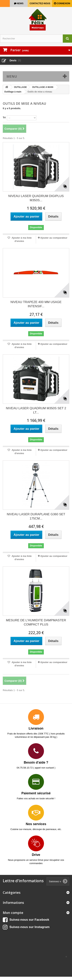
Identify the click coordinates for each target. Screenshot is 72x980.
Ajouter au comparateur (54, 238)
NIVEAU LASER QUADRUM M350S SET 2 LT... (36, 410)
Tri (4, 117)
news (20, 3)
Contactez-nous (40, 3)
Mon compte (13, 913)
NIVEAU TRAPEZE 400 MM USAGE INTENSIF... (36, 304)
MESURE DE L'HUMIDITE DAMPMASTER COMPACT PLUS (36, 622)
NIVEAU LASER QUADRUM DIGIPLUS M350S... (36, 198)
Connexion (63, 3)
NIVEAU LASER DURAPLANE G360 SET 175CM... (36, 516)
